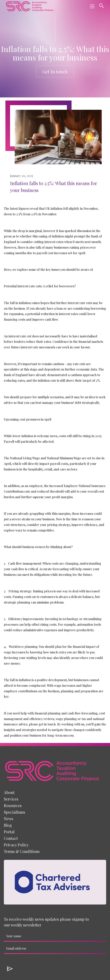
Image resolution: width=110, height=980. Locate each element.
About (9, 792)
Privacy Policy (16, 845)
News (9, 819)
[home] (30, 6)
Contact (11, 838)
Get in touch (55, 71)
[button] (91, 6)
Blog (8, 825)
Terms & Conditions (22, 851)
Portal (9, 832)
